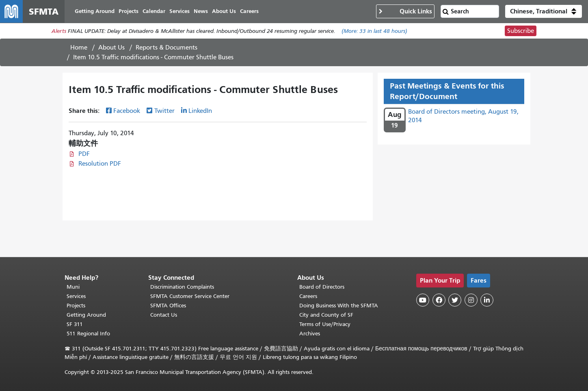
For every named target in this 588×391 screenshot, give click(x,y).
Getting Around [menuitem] (95, 11)
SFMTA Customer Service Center (190, 296)
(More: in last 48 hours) (374, 31)
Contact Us (164, 315)
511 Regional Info (88, 334)
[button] (544, 11)
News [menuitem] (201, 11)
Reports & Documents (166, 48)
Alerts (59, 31)
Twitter (164, 111)
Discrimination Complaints (182, 287)
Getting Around (86, 315)
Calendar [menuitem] (154, 11)
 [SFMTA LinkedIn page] (487, 300)
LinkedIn (200, 111)
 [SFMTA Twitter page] (455, 300)
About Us (111, 48)
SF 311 (75, 324)
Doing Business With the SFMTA (339, 306)
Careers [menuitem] (249, 11)
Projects (76, 306)
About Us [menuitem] (224, 11)
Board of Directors (322, 287)
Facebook (127, 111)
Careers (308, 296)
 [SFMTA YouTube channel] (423, 300)
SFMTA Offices (168, 306)
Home (79, 48)
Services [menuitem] (179, 11)
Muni (73, 287)
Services (76, 296)
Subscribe (521, 31)
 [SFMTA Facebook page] (439, 300)
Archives (310, 334)
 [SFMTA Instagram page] (471, 300)
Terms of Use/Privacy (325, 324)
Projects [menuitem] (129, 11)
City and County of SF (326, 315)
